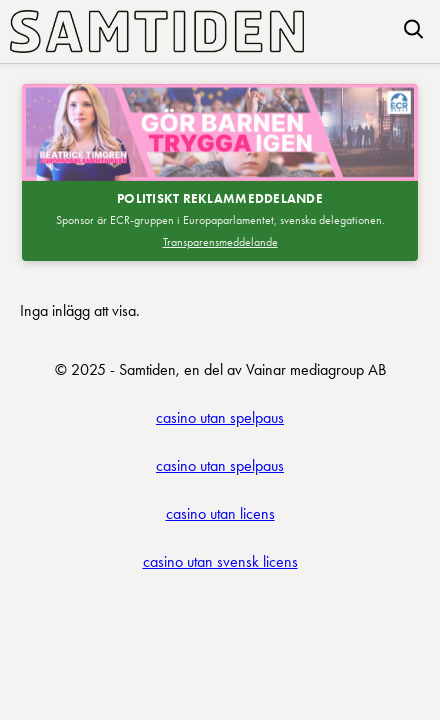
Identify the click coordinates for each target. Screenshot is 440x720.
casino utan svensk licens (220, 561)
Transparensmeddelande (220, 242)
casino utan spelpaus (220, 417)
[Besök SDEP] (220, 132)
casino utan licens (220, 513)
